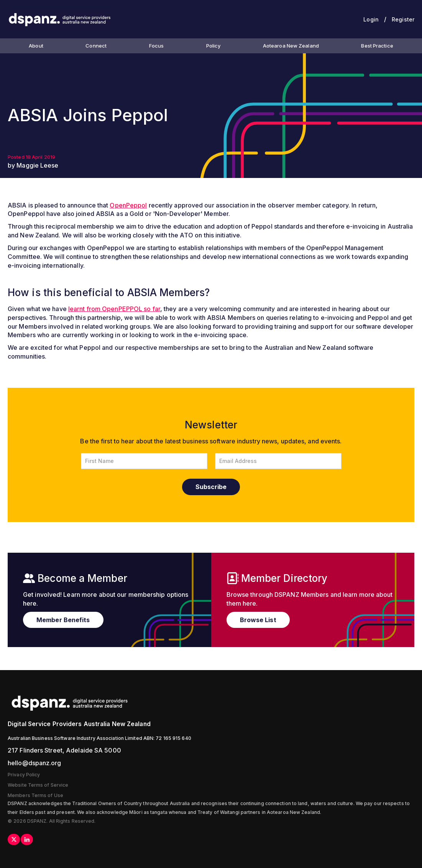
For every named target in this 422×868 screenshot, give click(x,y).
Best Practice (377, 46)
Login (371, 19)
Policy (213, 46)
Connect (96, 46)
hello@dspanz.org (34, 763)
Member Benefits (63, 620)
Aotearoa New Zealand (291, 46)
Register (403, 19)
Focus (157, 46)
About (36, 46)
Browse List (258, 620)
